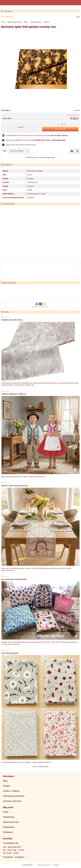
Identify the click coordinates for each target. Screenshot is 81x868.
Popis (5, 151)
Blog (5, 781)
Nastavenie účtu (11, 822)
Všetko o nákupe (11, 791)
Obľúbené (8, 832)
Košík (6, 812)
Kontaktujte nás (11, 843)
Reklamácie (9, 827)
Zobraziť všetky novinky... (41, 766)
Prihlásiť (56, 865)
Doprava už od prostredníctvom (36, 140)
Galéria (7, 786)
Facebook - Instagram (14, 857)
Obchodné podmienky (14, 796)
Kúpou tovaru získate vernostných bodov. (21, 145)
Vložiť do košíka (60, 129)
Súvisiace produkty (17, 151)
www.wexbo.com (44, 865)
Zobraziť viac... (30, 385)
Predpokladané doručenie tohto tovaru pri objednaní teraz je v (37, 135)
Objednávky (9, 817)
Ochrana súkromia (12, 801)
